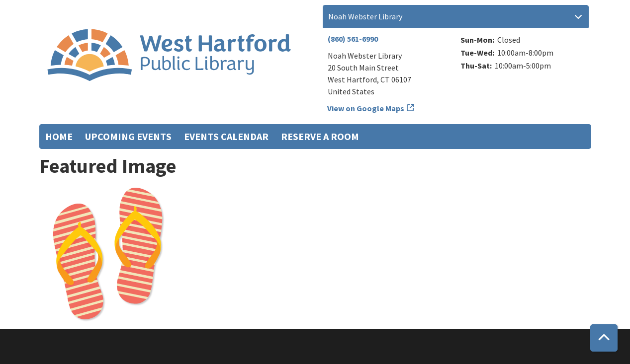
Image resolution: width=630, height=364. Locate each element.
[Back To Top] (604, 338)
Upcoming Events (128, 136)
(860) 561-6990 (353, 39)
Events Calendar (226, 136)
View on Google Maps (366, 108)
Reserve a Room (320, 136)
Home (59, 136)
